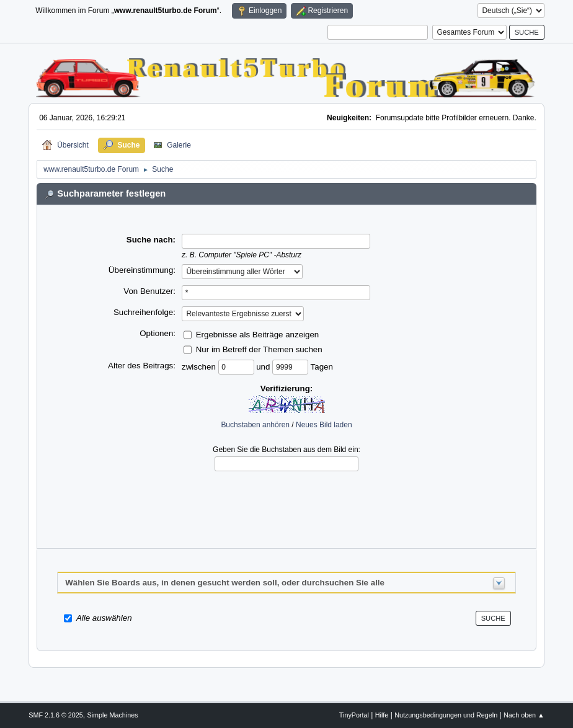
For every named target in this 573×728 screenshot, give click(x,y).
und (264, 367)
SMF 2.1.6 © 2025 (56, 715)
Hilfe (382, 715)
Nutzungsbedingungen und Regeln (446, 715)
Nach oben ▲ (524, 715)
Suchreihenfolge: (144, 312)
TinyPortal (354, 715)
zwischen (200, 367)
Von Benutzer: (149, 291)
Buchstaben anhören (255, 425)
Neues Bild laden (324, 425)
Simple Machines (113, 715)
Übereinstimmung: (142, 270)
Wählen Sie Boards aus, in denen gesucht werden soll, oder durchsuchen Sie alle (225, 583)
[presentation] (286, 500)
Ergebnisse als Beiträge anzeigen (258, 335)
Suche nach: (151, 240)
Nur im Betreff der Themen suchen (259, 349)
